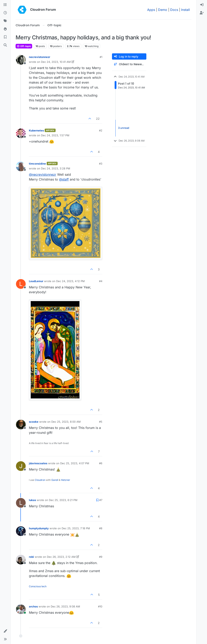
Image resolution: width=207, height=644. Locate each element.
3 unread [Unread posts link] (124, 128)
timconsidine (37, 164)
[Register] (202, 13)
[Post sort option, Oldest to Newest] (129, 64)
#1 (101, 57)
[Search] (5, 45)
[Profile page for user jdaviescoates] (21, 466)
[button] (5, 631)
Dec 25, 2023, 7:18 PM (76, 528)
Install (185, 10)
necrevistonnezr (40, 57)
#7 (101, 500)
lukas (32, 500)
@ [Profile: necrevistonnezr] (43, 174)
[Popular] (5, 29)
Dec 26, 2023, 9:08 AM (65, 606)
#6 (101, 463)
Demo (163, 10)
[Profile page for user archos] (21, 609)
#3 (101, 164)
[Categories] (5, 5)
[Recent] (5, 13)
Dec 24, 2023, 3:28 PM (56, 168)
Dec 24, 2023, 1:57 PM (55, 135)
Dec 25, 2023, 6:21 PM (63, 500)
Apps (151, 10)
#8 (101, 528)
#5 (101, 422)
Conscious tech (38, 586)
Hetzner (65, 480)
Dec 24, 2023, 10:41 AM (56, 62)
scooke (34, 422)
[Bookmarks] (5, 37)
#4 (101, 281)
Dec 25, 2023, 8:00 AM (66, 422)
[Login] (202, 5)
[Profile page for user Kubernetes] (21, 133)
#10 (100, 606)
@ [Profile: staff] (64, 179)
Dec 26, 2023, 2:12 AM (61, 557)
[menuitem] (202, 5)
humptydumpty (39, 528)
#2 (101, 130)
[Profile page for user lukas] (21, 503)
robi (31, 557)
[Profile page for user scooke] (21, 424)
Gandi (55, 480)
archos (33, 606)
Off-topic (24, 46)
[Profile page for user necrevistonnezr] (21, 60)
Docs (174, 10)
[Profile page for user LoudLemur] (21, 284)
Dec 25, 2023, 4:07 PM (75, 463)
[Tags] (5, 21)
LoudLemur (36, 281)
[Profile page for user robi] (21, 560)
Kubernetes (36, 130)
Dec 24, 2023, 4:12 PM (70, 281)
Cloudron (40, 480)
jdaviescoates (38, 463)
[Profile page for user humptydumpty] (21, 531)
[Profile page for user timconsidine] (21, 166)
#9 (101, 557)
